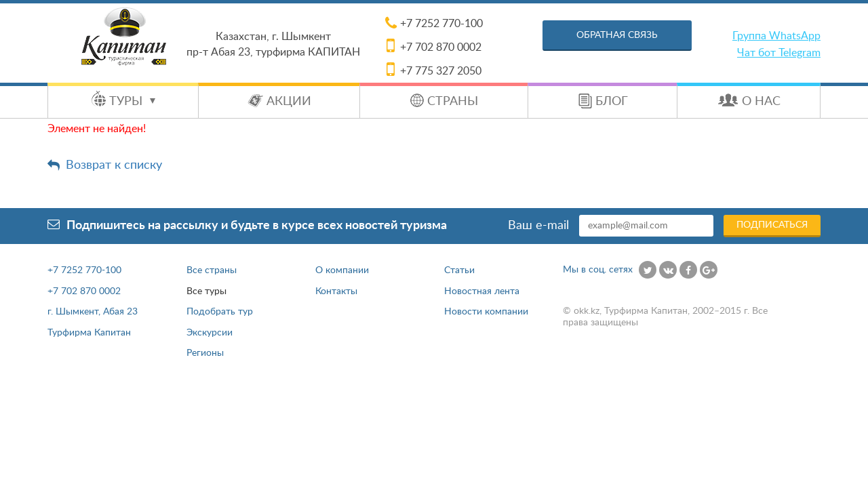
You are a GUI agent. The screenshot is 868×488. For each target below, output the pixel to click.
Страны (453, 102)
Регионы (205, 353)
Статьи (459, 270)
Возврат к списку (114, 165)
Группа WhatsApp (776, 36)
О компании (342, 270)
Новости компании (486, 312)
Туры (132, 102)
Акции (289, 102)
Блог (612, 102)
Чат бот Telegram (779, 53)
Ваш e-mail (538, 226)
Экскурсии (210, 333)
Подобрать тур (220, 312)
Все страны (212, 270)
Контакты (336, 291)
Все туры (206, 291)
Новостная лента (482, 291)
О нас (761, 102)
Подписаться (772, 225)
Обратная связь (617, 35)
